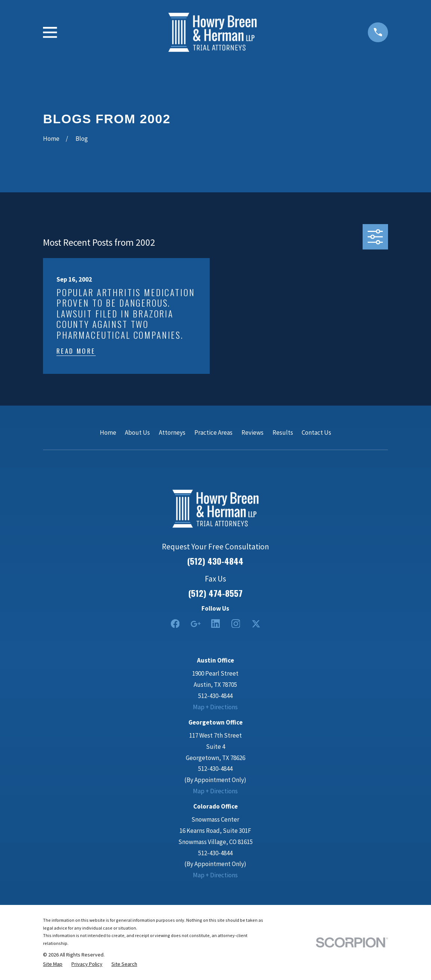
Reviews (253, 432)
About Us (137, 432)
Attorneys (172, 432)
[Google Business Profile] (196, 624)
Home (108, 432)
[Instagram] (236, 624)
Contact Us (316, 432)
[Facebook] (175, 624)
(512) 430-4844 (215, 561)
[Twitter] (256, 624)
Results (283, 432)
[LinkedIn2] (216, 624)
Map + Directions (215, 707)
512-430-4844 (215, 696)
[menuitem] (53, 964)
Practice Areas (213, 432)
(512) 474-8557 (215, 593)
